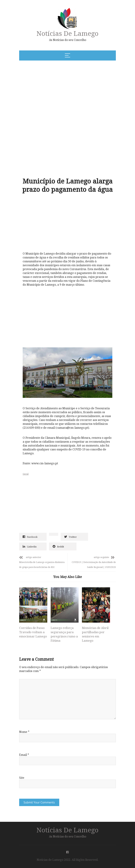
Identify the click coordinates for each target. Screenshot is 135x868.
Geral (26, 474)
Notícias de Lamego (67, 33)
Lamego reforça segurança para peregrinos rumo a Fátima (64, 634)
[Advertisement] (54, 90)
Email (24, 755)
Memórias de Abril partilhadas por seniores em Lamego (95, 634)
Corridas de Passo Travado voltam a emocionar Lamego (33, 632)
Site (22, 778)
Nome (24, 732)
